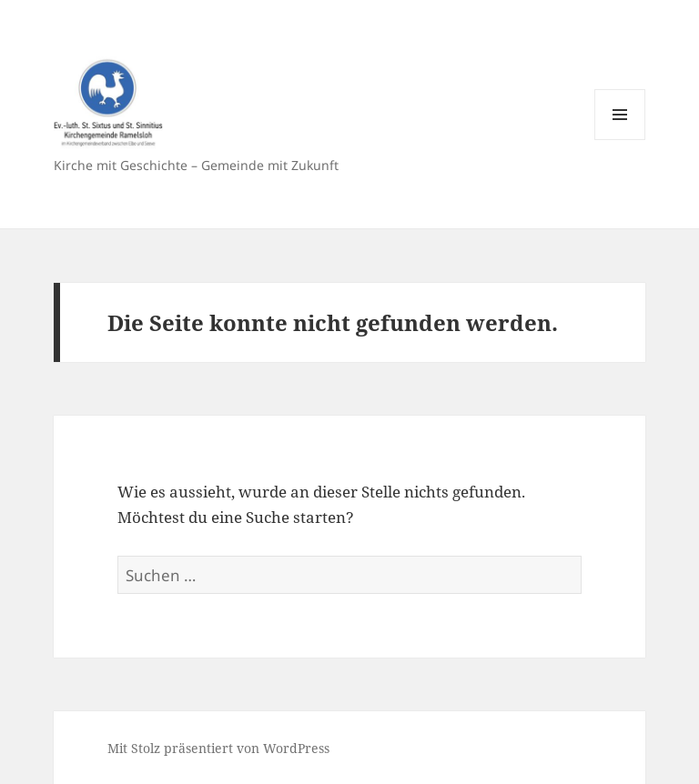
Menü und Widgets (620, 140)
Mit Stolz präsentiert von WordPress (218, 748)
